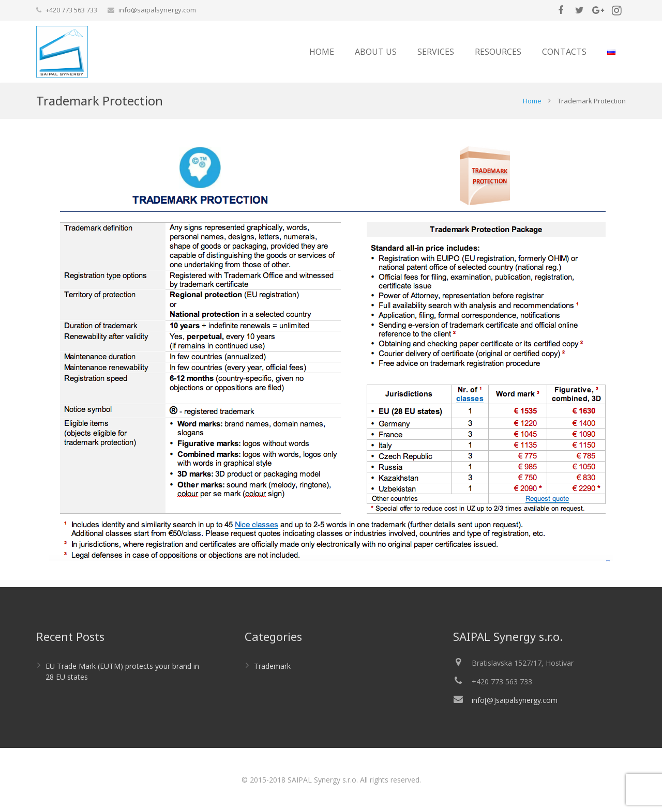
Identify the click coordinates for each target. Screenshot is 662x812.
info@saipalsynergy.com (157, 10)
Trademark (272, 666)
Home (532, 101)
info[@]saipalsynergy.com (515, 700)
